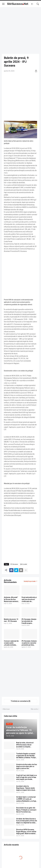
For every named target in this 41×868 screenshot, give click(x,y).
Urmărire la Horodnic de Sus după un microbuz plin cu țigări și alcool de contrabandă (27, 767)
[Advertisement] (20, 31)
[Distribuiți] (35, 71)
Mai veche (34, 709)
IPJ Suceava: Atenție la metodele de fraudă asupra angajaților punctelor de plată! (29, 621)
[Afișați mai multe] (26, 570)
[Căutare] (38, 4)
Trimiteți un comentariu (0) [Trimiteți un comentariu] (20, 701)
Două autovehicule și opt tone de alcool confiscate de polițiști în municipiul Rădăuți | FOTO (29, 599)
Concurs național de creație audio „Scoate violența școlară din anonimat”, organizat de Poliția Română (12, 643)
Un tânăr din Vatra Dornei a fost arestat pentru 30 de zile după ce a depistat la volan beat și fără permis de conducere (27, 821)
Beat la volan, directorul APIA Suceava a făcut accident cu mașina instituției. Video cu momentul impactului (25, 745)
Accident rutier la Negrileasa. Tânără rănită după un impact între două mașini (26, 788)
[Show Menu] (3, 4)
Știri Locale (24, 564)
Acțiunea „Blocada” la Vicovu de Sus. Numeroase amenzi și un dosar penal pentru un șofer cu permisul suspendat (11, 599)
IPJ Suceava (14, 564)
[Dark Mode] (33, 4)
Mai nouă (6, 709)
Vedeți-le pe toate (30, 581)
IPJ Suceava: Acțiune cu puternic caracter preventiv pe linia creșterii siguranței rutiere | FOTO (29, 643)
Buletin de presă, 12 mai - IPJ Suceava (11, 620)
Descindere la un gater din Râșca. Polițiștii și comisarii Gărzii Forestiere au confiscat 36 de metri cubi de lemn (27, 810)
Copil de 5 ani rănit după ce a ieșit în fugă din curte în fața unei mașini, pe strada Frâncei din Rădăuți (27, 777)
